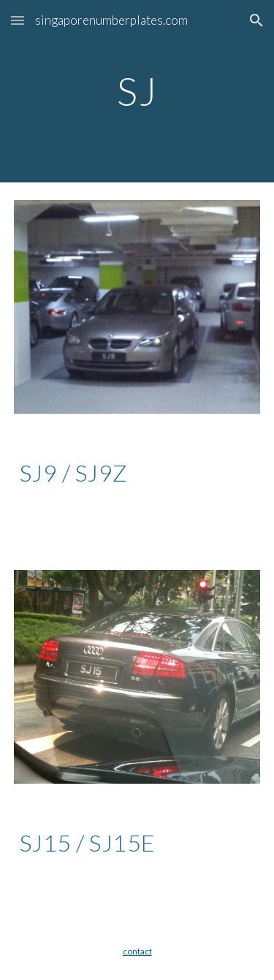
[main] (137, 91)
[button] (18, 20)
